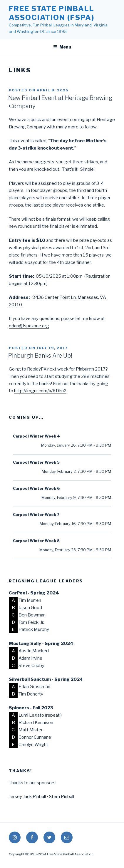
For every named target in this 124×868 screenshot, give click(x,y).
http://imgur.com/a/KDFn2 (40, 391)
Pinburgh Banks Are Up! (40, 356)
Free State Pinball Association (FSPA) (52, 13)
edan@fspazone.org (29, 326)
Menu (62, 47)
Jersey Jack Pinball (27, 797)
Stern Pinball (62, 797)
